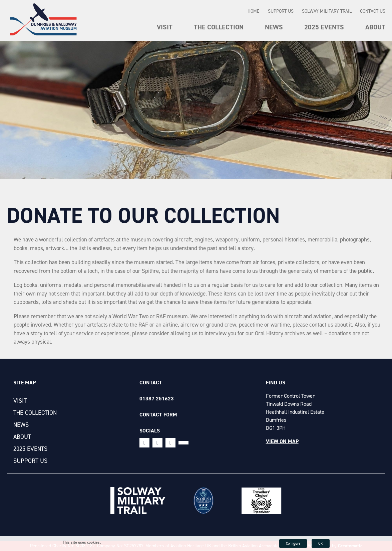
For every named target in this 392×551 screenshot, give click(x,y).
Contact (151, 383)
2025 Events (324, 27)
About (375, 27)
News (274, 27)
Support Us (281, 11)
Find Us (276, 383)
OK (321, 543)
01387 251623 (157, 399)
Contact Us (373, 11)
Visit (165, 27)
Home (254, 11)
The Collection (219, 27)
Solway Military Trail (327, 11)
